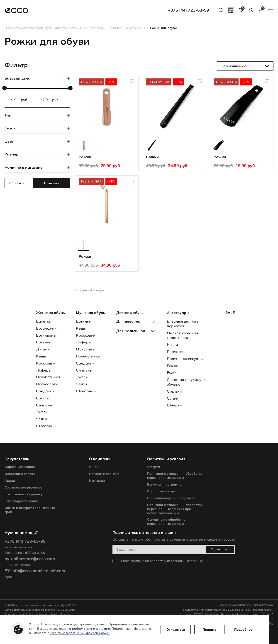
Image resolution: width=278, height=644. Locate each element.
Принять (209, 629)
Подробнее (243, 629)
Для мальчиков (131, 331)
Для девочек (128, 321)
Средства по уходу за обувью (187, 382)
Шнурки (174, 405)
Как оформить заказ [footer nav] (21, 501)
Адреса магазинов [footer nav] (20, 467)
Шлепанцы (46, 426)
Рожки (173, 372)
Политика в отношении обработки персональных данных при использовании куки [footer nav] (175, 509)
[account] (251, 10)
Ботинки (44, 342)
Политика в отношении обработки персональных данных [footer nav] (175, 476)
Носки (173, 345)
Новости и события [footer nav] (104, 474)
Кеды (41, 356)
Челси (42, 419)
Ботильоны (46, 335)
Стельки (174, 391)
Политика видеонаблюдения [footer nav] (171, 498)
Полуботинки (48, 377)
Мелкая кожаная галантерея (183, 335)
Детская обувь (130, 313)
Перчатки (176, 352)
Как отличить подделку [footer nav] (24, 494)
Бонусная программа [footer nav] (164, 484)
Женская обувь (50, 313)
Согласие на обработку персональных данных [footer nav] (166, 522)
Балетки (44, 321)
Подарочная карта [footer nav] (162, 491)
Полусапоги (47, 384)
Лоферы (44, 370)
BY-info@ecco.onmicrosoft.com (35, 571)
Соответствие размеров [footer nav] (23, 487)
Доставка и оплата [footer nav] (20, 474)
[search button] (221, 10)
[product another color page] (84, 145)
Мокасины (86, 349)
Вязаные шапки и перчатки (183, 324)
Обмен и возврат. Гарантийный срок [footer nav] (30, 510)
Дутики (43, 349)
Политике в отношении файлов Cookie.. (80, 633)
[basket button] (261, 10)
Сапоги (43, 398)
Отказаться (176, 629)
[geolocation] (231, 10)
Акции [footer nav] (10, 481)
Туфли (42, 412)
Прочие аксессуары (185, 359)
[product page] (107, 106)
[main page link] (17, 10)
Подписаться (220, 549)
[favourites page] (241, 10)
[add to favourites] (132, 81)
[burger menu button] (271, 10)
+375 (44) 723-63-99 (189, 10)
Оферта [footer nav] (154, 467)
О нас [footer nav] (94, 467)
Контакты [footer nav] (97, 481)
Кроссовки (46, 363)
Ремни (173, 366)
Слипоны (44, 405)
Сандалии (45, 391)
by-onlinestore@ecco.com (30, 559)
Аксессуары (178, 313)
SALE (230, 313)
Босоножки (46, 328)
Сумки (173, 398)
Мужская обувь (90, 313)
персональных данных (185, 561)
